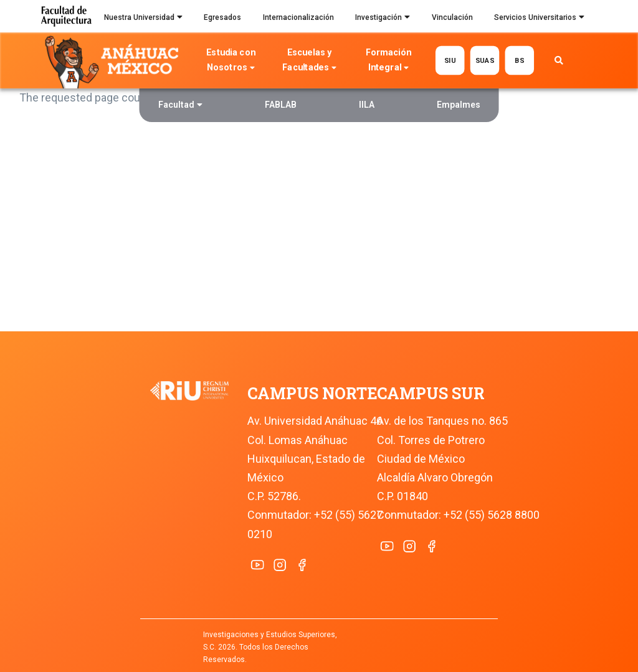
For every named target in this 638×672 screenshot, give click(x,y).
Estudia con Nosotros (231, 61)
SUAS (484, 60)
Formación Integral (388, 61)
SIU (450, 60)
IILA (367, 105)
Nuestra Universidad (143, 19)
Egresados (222, 17)
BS (519, 60)
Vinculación (452, 17)
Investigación (383, 19)
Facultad (180, 106)
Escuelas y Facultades (310, 61)
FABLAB (281, 105)
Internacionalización (298, 17)
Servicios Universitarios (539, 19)
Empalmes (459, 105)
